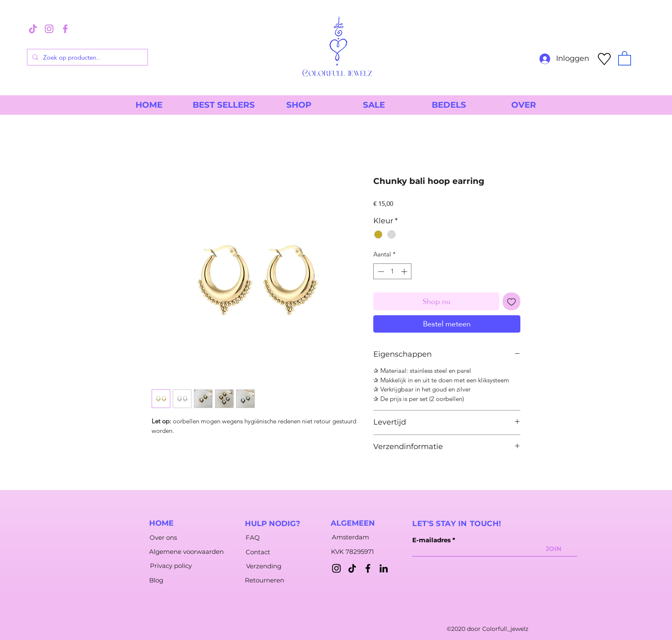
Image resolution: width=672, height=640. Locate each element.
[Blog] (156, 580)
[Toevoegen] (511, 301)
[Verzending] (264, 566)
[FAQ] (253, 538)
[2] (65, 29)
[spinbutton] (393, 272)
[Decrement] (380, 272)
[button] (625, 58)
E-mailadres (431, 540)
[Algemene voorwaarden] (186, 552)
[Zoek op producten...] (87, 57)
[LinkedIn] (384, 568)
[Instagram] (336, 568)
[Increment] (405, 272)
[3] (33, 29)
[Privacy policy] (171, 566)
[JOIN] (554, 549)
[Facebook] (368, 568)
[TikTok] (352, 568)
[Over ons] (163, 537)
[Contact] (258, 552)
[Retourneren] (265, 580)
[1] (49, 29)
